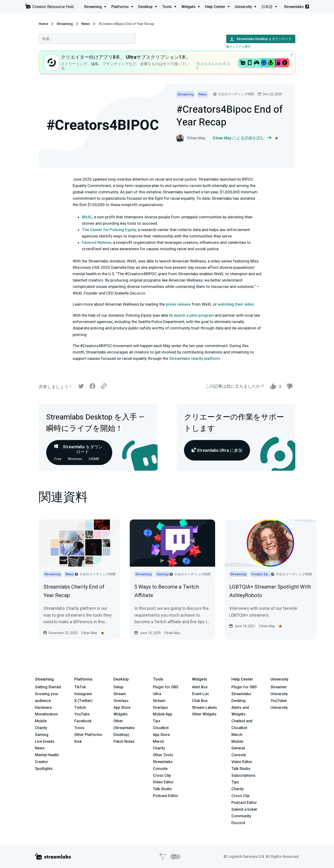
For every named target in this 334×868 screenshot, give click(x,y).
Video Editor (163, 782)
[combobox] (87, 39)
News (86, 24)
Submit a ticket (244, 809)
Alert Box (200, 687)
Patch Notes (124, 741)
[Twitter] (81, 387)
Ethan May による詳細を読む (242, 138)
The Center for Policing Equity (109, 230)
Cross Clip (162, 775)
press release (178, 304)
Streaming (65, 24)
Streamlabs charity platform (194, 358)
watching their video (236, 304)
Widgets (121, 714)
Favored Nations (97, 242)
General (238, 748)
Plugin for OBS (166, 687)
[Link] (104, 386)
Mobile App (163, 714)
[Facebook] (92, 387)
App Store (122, 708)
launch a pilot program (194, 315)
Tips (157, 721)
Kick (78, 741)
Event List (200, 694)
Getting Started (48, 687)
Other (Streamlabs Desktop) (124, 728)
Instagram (83, 694)
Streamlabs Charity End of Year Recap (74, 591)
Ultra (157, 694)
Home (43, 24)
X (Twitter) (83, 701)
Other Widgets (204, 714)
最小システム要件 (238, 47)
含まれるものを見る (213, 65)
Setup (118, 687)
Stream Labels (205, 708)
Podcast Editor (166, 796)
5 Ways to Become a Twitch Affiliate (167, 591)
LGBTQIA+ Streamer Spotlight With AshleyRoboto (270, 591)
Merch (158, 741)
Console (239, 755)
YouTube (82, 714)
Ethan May (89, 633)
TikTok (80, 687)
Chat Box (200, 701)
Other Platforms (88, 735)
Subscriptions (243, 775)
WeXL (87, 217)
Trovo (79, 728)
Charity (41, 728)
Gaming (42, 735)
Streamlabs (296, 7)
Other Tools (163, 755)
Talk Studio (162, 789)
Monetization (46, 714)
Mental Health (47, 755)
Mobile (41, 721)
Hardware (43, 708)
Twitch (80, 708)
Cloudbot (161, 728)
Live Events (45, 741)
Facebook (83, 721)
